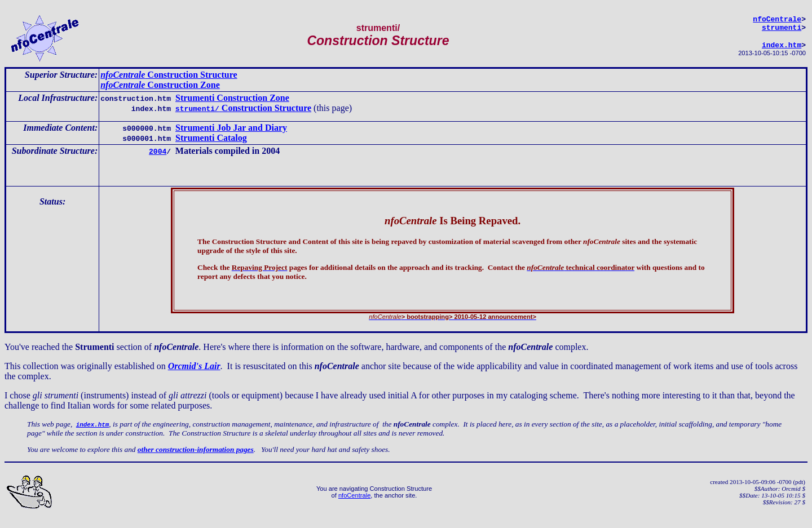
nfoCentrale (354, 502)
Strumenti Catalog (211, 143)
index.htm (782, 50)
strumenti (782, 30)
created (719, 489)
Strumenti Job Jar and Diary (231, 133)
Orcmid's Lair (194, 373)
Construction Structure (169, 80)
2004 (158, 156)
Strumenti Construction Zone (232, 103)
